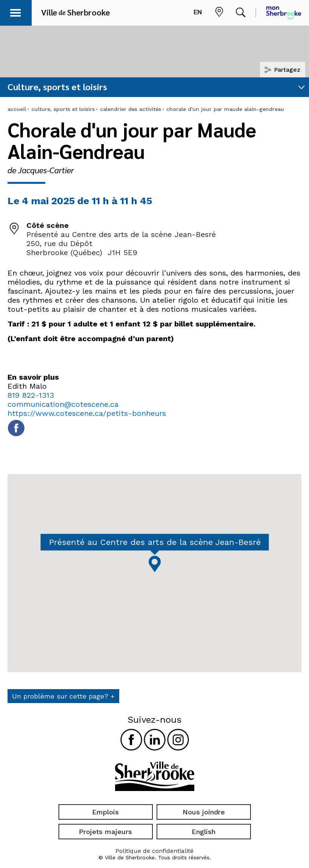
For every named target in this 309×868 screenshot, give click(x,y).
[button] (16, 12)
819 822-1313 (31, 395)
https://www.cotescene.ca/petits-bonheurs (87, 413)
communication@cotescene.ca (63, 404)
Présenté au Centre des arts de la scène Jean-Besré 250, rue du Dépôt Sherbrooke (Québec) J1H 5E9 (121, 243)
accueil (17, 109)
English (204, 832)
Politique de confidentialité (154, 851)
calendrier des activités (131, 109)
